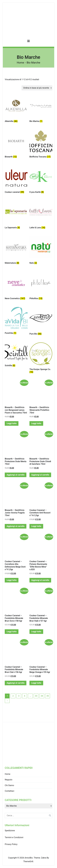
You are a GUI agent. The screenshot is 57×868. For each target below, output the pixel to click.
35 (48, 696)
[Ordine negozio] (37, 88)
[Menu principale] (28, 42)
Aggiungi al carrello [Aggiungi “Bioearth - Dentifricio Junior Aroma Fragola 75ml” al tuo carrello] (16, 526)
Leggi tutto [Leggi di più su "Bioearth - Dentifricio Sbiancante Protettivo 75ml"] (36, 423)
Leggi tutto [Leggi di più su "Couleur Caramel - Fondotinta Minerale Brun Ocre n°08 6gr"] (12, 632)
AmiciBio (29, 858)
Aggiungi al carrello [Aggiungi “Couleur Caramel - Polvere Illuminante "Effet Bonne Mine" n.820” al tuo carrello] (40, 580)
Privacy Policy (11, 844)
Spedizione (10, 831)
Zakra (44, 858)
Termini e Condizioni (14, 837)
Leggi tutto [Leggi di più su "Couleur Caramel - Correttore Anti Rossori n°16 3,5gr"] (36, 526)
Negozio (9, 780)
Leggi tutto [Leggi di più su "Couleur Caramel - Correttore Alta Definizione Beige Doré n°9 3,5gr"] (12, 580)
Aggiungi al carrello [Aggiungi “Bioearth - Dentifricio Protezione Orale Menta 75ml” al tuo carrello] (16, 475)
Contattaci (9, 791)
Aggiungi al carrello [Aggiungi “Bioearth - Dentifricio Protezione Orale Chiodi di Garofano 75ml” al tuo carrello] (40, 475)
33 (36, 696)
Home (20, 63)
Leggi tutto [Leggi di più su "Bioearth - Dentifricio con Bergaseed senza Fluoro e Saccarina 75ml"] (12, 423)
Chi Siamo (9, 785)
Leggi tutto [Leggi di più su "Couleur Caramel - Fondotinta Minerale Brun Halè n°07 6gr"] (36, 632)
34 (42, 696)
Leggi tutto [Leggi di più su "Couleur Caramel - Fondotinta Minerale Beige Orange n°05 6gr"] (36, 683)
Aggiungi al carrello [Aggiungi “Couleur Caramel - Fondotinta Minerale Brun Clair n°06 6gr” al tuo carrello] (16, 683)
